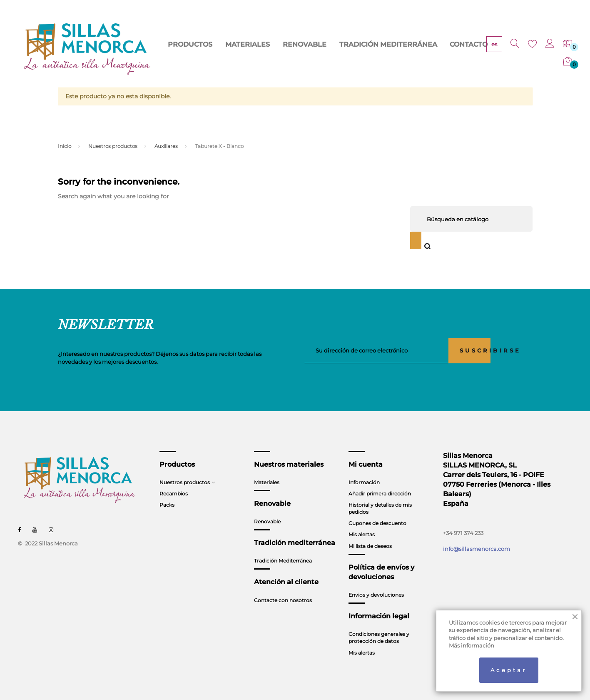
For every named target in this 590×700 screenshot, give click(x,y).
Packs (167, 505)
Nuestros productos (185, 482)
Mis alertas (362, 534)
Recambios (174, 494)
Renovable (267, 521)
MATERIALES (279, 50)
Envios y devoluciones (376, 595)
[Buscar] (471, 219)
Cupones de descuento (377, 523)
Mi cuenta (366, 464)
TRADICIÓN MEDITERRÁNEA (391, 50)
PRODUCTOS (233, 50)
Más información (472, 645)
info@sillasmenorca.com (477, 549)
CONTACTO (455, 50)
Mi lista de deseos (370, 546)
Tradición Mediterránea (283, 561)
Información (364, 482)
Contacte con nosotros (283, 600)
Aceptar (509, 670)
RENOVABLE (325, 50)
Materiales (267, 482)
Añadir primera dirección (380, 494)
